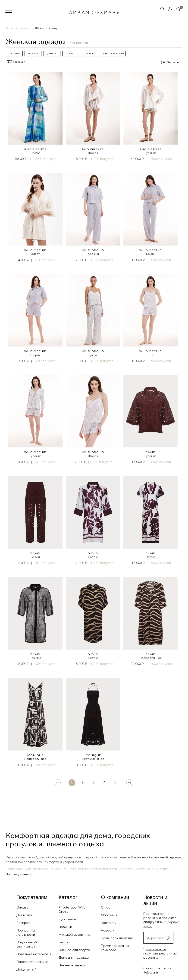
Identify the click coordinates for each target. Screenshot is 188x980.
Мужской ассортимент (76, 929)
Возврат (23, 918)
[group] (14, 54)
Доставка (24, 910)
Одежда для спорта (74, 945)
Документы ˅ (26, 964)
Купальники (68, 914)
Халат (35, 254)
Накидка (35, 658)
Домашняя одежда (74, 952)
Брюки (151, 254)
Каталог (26, 28)
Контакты (109, 918)
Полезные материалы (34, 949)
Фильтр (16, 62)
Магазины (109, 910)
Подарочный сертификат (27, 939)
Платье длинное (151, 658)
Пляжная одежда (72, 960)
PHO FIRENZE (35, 149)
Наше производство (117, 933)
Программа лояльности (26, 927)
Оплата (22, 902)
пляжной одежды (168, 857)
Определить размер (32, 957)
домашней (142, 857)
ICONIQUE (36, 755)
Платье (35, 153)
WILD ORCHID (35, 250)
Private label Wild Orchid (72, 904)
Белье (63, 937)
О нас (105, 902)
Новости (108, 925)
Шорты (93, 153)
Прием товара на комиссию (115, 943)
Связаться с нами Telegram (157, 965)
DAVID (150, 452)
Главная (11, 28)
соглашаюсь (156, 944)
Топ (151, 355)
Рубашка (150, 153)
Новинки (65, 922)
